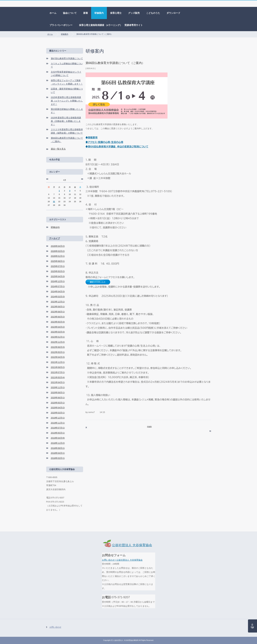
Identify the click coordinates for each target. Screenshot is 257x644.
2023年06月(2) (58, 317)
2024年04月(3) (58, 291)
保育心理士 (116, 13)
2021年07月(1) (58, 372)
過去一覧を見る (58, 149)
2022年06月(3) (58, 347)
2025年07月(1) (58, 266)
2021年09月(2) (58, 367)
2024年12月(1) (58, 281)
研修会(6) (55, 227)
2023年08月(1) (58, 312)
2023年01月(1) (58, 337)
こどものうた (153, 13)
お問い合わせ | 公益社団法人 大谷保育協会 (122, 560)
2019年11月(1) (58, 423)
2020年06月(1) (58, 398)
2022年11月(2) (58, 342)
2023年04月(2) (58, 327)
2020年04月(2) (58, 408)
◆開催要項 (92, 138)
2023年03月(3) (58, 332)
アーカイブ (54, 238)
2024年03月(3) (58, 297)
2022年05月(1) (58, 352)
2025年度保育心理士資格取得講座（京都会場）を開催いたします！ (66, 121)
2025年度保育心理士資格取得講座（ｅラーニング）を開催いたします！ (67, 101)
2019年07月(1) (58, 428)
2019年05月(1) (58, 433)
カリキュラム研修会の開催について (67, 65)
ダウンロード (173, 13)
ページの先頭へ (252, 626)
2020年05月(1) (58, 403)
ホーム (53, 13)
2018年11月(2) (58, 443)
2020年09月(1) (58, 393)
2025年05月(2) (58, 271)
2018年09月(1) (58, 448)
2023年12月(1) (58, 302)
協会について (70, 13)
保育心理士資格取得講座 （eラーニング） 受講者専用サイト (111, 25)
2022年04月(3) (58, 357)
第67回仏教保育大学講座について (67, 58)
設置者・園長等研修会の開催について (67, 91)
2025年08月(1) (58, 261)
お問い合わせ (55, 627)
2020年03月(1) (58, 413)
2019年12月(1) (58, 418)
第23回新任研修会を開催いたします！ (67, 111)
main (149, 426)
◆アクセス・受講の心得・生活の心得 (104, 142)
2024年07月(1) (58, 286)
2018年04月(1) (58, 453)
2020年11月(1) (58, 387)
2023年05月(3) (58, 322)
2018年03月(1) (58, 458)
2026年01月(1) (58, 256)
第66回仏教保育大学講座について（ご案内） (67, 140)
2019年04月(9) (58, 438)
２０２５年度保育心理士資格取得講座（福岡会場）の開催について (67, 131)
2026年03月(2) (58, 251)
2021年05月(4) (58, 377)
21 (54, 202)
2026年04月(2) (58, 246)
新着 (86, 13)
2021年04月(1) (58, 382)
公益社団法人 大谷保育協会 (127, 545)
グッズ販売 (134, 13)
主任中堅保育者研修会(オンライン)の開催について (66, 74)
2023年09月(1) (58, 307)
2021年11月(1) (58, 362)
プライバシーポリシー (61, 25)
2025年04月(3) (58, 276)
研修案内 (99, 13)
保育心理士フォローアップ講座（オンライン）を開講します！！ (67, 82)
